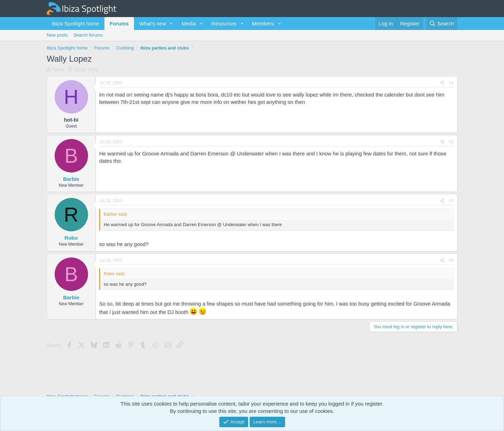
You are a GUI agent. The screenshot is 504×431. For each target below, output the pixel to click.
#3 (451, 201)
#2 (451, 142)
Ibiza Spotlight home (76, 24)
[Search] (442, 24)
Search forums (88, 35)
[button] (172, 24)
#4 (451, 260)
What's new (153, 24)
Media (189, 24)
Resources (224, 24)
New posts (57, 35)
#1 (451, 83)
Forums (119, 24)
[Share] (442, 83)
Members (263, 24)
